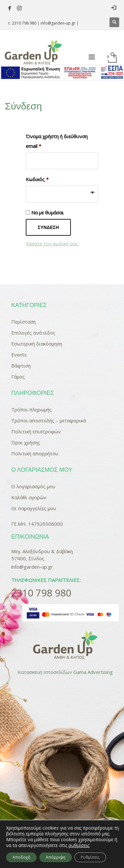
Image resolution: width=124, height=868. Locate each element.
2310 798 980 (41, 593)
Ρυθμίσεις (90, 857)
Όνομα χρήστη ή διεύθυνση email (57, 141)
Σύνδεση (48, 227)
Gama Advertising (93, 672)
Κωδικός (37, 179)
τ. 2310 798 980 (22, 23)
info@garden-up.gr (58, 23)
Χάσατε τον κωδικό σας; (52, 243)
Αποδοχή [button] (21, 857)
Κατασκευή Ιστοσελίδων (45, 672)
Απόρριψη (56, 857)
